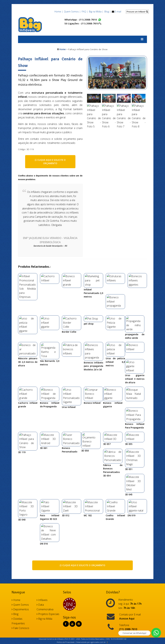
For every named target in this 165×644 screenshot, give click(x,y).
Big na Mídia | (96, 12)
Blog (15, 498)
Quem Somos (20, 489)
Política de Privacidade (66, 527)
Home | (59, 12)
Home (62, 49)
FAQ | (85, 12)
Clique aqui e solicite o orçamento (50, 162)
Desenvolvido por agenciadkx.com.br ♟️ (92, 527)
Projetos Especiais (48, 498)
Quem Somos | (72, 12)
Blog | (108, 12)
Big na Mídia (44, 503)
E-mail (118, 12)
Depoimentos (20, 494)
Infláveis (42, 484)
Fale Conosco (20, 512)
